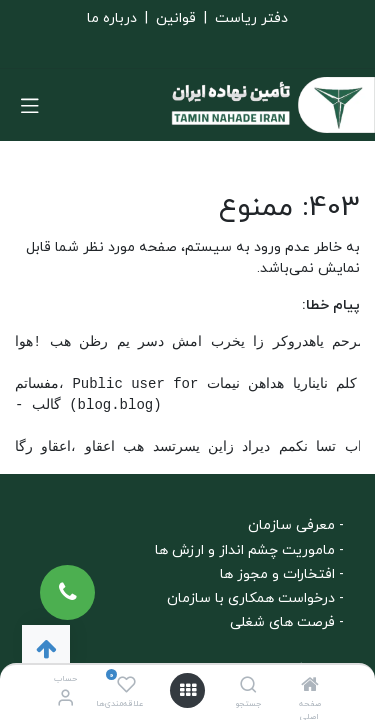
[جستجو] (248, 687)
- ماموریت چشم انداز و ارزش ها (249, 550)
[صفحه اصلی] (310, 687)
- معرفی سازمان (296, 525)
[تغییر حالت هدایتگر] (30, 105)
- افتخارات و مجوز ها (282, 574)
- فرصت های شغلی (287, 622)
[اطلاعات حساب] (65, 699)
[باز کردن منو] (188, 690)
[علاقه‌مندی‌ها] (126, 685)
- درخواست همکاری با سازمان (255, 598)
